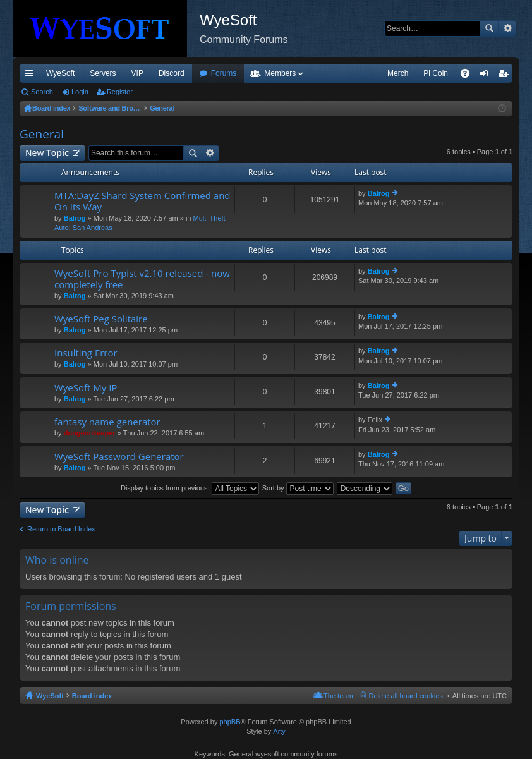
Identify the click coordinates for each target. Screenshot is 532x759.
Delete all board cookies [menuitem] (406, 696)
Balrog (75, 218)
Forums (224, 73)
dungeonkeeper (90, 433)
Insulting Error (86, 353)
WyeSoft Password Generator (119, 457)
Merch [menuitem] (398, 73)
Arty (279, 731)
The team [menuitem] (338, 696)
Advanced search (507, 28)
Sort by (298, 488)
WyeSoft (60, 73)
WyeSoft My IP (86, 388)
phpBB (230, 722)
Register (120, 92)
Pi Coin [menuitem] (436, 73)
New (47, 153)
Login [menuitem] (487, 76)
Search (489, 28)
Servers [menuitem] (103, 73)
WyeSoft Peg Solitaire (101, 319)
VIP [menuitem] (137, 73)
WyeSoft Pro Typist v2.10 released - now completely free (142, 279)
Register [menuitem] (506, 76)
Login (80, 92)
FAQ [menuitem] (469, 76)
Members (280, 73)
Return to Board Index (61, 529)
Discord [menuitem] (172, 73)
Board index (92, 696)
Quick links (32, 76)
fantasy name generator (107, 422)
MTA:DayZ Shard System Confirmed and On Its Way (142, 201)
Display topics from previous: (190, 488)
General (42, 134)
